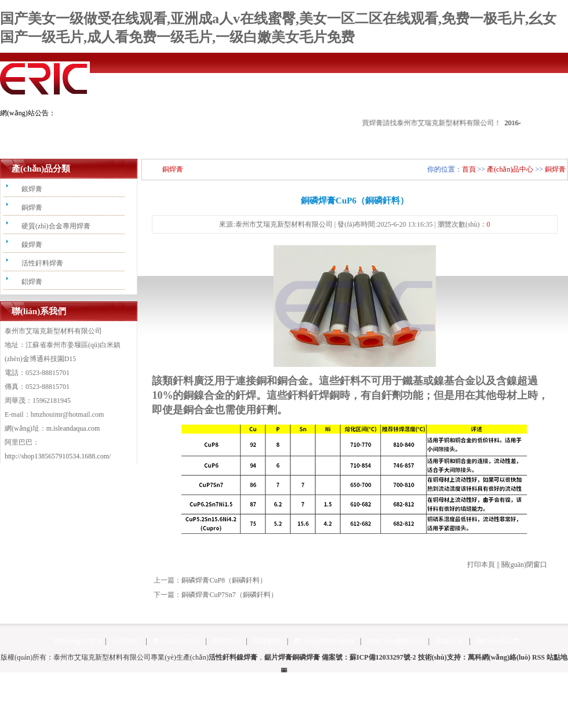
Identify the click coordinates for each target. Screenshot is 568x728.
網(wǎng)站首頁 (79, 641)
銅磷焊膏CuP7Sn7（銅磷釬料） (229, 595)
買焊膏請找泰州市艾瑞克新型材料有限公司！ (450, 123)
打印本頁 (481, 565)
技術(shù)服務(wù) (394, 641)
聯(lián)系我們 (498, 641)
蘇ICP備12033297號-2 (383, 657)
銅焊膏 (555, 169)
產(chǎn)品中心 (510, 169)
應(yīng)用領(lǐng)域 (324, 641)
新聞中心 (227, 641)
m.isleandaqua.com (73, 428)
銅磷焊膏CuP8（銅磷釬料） (224, 580)
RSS (538, 657)
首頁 (469, 169)
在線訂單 (449, 641)
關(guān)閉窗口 (524, 565)
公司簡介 (126, 641)
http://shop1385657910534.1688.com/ (58, 456)
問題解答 (267, 641)
